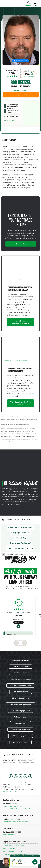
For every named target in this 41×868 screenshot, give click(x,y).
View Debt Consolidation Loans (20, 403)
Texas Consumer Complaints (13, 852)
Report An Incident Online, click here (16, 822)
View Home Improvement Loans (21, 322)
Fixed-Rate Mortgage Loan (20, 704)
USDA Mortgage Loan (21, 736)
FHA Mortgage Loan (20, 698)
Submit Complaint (9, 834)
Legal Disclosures (9, 848)
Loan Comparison (16, 548)
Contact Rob (21, 244)
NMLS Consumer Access (11, 791)
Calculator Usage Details (16, 554)
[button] (35, 3)
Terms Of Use (19, 845)
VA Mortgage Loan (21, 742)
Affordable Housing (21, 673)
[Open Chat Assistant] (35, 862)
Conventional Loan (21, 692)
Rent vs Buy (21, 538)
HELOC (30, 548)
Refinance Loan (20, 717)
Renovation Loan (21, 723)
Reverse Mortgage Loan (21, 730)
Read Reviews (29, 77)
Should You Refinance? (21, 543)
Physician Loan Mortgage (20, 679)
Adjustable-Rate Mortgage (21, 685)
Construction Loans (21, 667)
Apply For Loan (21, 95)
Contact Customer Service (12, 806)
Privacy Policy (7, 845)
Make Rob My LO (22, 61)
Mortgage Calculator (21, 533)
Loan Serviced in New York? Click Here (16, 809)
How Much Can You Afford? (20, 527)
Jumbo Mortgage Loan (20, 711)
